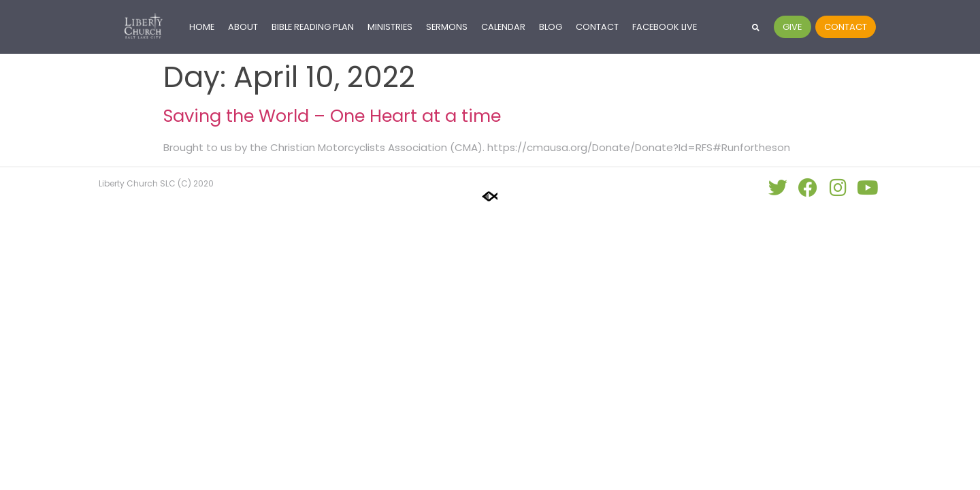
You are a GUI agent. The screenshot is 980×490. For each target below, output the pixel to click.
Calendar (503, 27)
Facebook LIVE (665, 27)
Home (202, 27)
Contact (597, 27)
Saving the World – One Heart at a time (332, 116)
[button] (756, 27)
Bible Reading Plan (313, 27)
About (243, 27)
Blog (551, 27)
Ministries (390, 27)
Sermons (447, 27)
